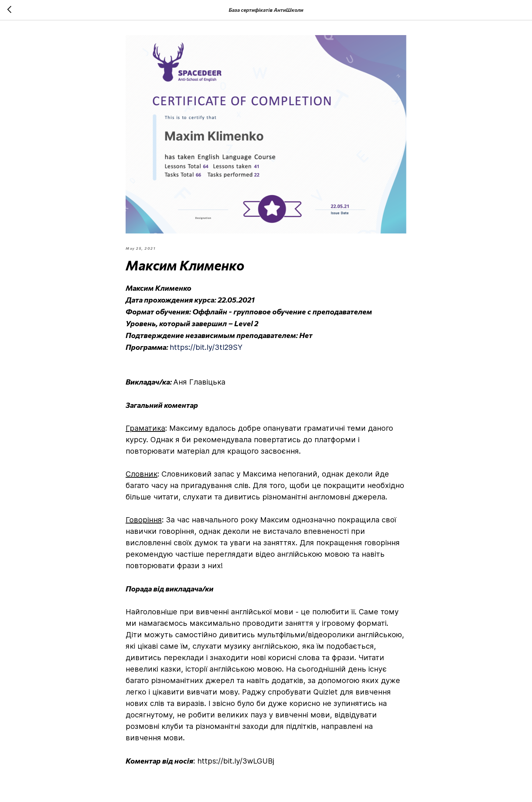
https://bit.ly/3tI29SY (206, 347)
